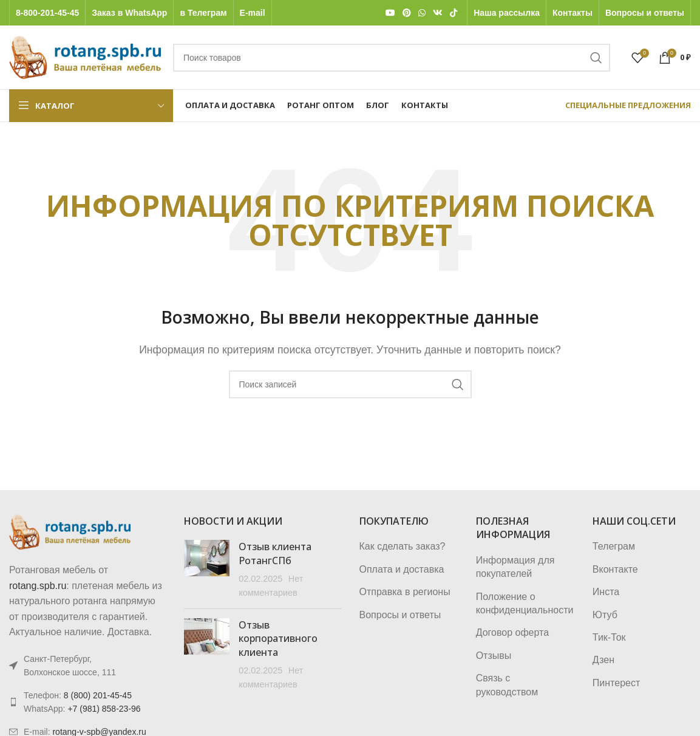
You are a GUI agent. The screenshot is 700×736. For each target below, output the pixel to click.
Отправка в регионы (405, 592)
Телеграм (614, 546)
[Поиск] (392, 58)
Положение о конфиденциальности (525, 603)
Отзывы (494, 656)
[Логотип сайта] (85, 57)
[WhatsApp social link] (422, 13)
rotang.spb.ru (38, 586)
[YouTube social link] (390, 13)
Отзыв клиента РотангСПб (275, 553)
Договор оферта (512, 632)
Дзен (603, 660)
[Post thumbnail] (207, 570)
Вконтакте (615, 569)
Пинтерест (616, 683)
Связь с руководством (507, 685)
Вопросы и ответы (400, 615)
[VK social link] (438, 13)
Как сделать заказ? (403, 546)
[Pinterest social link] (407, 13)
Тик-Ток (609, 637)
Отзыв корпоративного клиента (278, 639)
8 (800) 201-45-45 (98, 695)
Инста (606, 592)
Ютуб (605, 615)
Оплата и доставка (402, 569)
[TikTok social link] (454, 13)
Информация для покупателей (515, 567)
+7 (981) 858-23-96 (104, 709)
